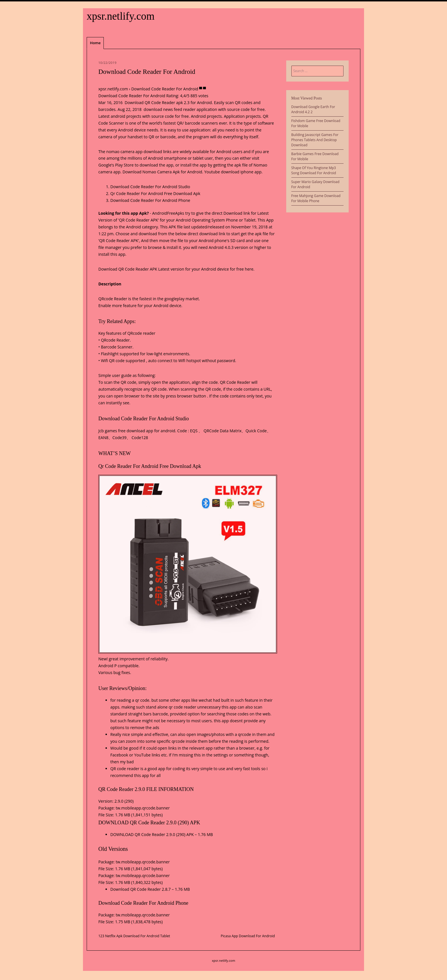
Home (95, 43)
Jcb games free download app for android (137, 431)
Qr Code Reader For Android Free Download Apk (155, 193)
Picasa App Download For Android (248, 936)
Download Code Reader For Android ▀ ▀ (168, 89)
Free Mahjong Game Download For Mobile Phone (316, 198)
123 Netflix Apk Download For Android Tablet (134, 936)
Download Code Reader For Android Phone (150, 200)
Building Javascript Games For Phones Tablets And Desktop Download (315, 140)
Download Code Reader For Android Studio (150, 187)
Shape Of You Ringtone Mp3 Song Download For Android (314, 170)
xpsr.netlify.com (121, 16)
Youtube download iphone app (233, 172)
